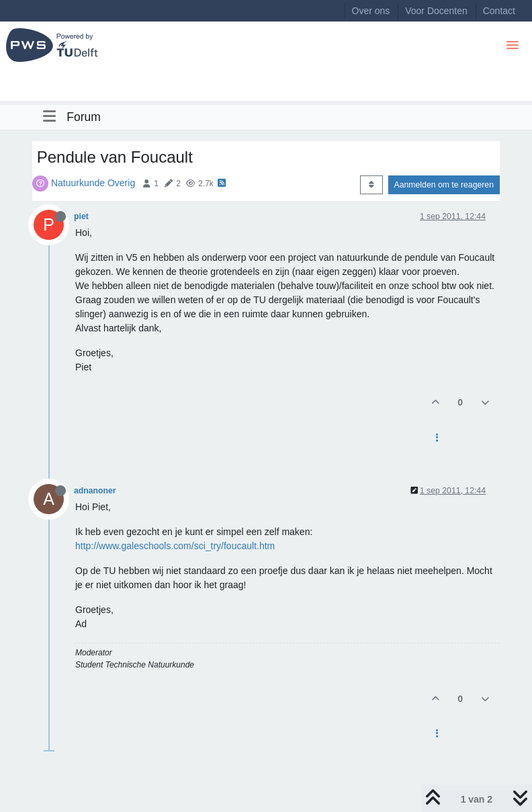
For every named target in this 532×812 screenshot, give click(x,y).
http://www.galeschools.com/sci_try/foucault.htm (175, 546)
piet (81, 216)
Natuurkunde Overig (93, 183)
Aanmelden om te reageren (444, 185)
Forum (84, 117)
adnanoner (95, 491)
